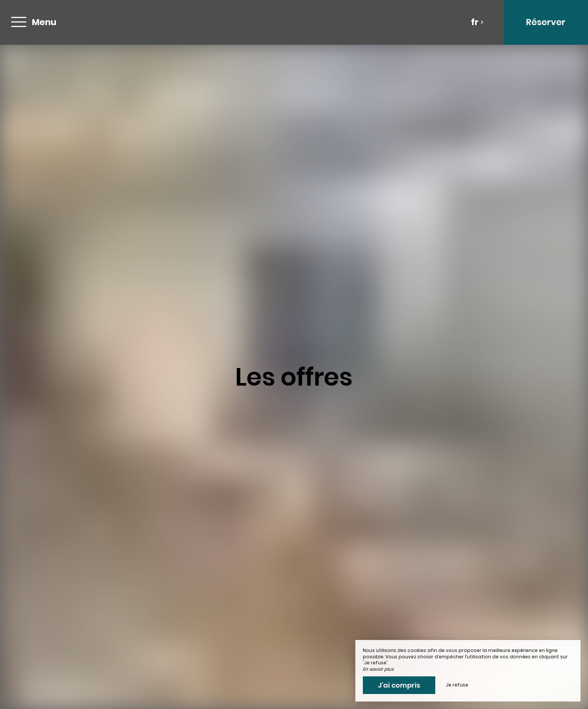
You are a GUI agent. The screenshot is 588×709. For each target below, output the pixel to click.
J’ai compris (399, 685)
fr (477, 22)
